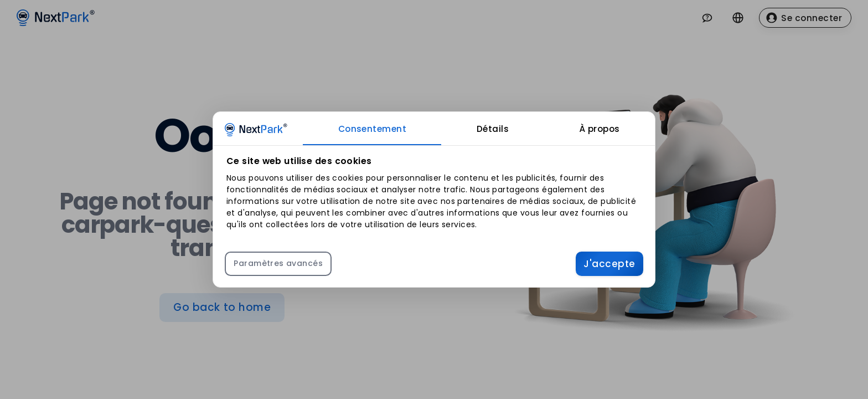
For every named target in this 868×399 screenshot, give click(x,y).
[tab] (372, 129)
